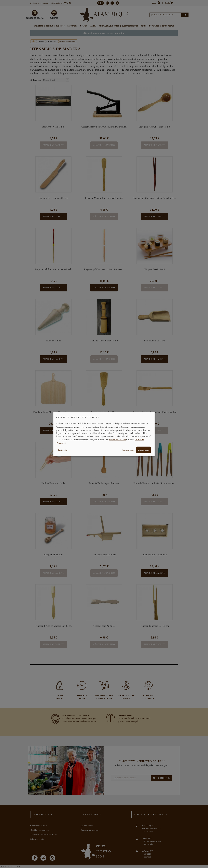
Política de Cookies (117, 440)
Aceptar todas (143, 450)
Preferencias (63, 450)
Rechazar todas (128, 450)
